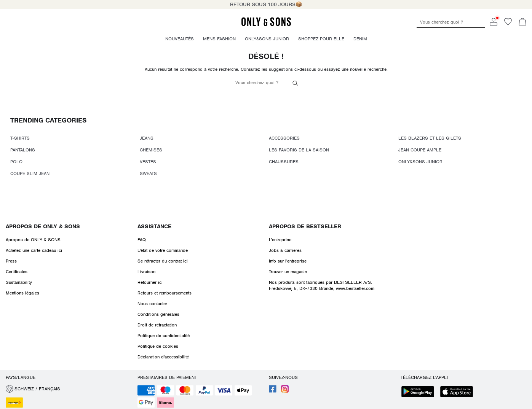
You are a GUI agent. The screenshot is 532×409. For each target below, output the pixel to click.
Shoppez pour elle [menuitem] (321, 39)
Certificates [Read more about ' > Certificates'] (17, 272)
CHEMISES (151, 150)
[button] (69, 389)
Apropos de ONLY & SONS (43, 226)
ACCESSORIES (284, 138)
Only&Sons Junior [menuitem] (267, 39)
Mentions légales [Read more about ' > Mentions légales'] (22, 293)
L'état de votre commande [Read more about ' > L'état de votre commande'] (163, 250)
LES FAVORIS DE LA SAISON (299, 150)
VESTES (148, 162)
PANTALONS (23, 150)
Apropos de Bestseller (305, 226)
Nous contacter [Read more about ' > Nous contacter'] (152, 304)
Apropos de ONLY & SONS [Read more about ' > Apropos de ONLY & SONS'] (33, 240)
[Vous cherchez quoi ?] (295, 83)
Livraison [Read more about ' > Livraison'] (146, 272)
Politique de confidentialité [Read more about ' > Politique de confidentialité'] (164, 336)
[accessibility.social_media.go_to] (273, 391)
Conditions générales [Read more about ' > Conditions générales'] (158, 314)
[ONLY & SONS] (266, 25)
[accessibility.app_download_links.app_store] (459, 392)
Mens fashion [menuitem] (219, 39)
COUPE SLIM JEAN (30, 173)
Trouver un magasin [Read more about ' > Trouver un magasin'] (288, 272)
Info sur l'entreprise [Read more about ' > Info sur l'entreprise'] (288, 261)
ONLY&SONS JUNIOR (420, 162)
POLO (16, 162)
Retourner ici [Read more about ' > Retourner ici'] (150, 282)
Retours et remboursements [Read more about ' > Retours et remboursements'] (165, 293)
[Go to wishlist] (508, 24)
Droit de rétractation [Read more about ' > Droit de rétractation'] (157, 325)
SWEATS (148, 173)
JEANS (147, 138)
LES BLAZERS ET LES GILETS (430, 138)
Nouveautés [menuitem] (180, 39)
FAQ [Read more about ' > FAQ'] (142, 240)
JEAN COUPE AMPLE (420, 150)
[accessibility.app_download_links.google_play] (420, 392)
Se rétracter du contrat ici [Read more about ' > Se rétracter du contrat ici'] (163, 261)
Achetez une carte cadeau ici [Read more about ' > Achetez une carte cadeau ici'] (34, 250)
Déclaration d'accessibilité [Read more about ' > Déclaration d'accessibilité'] (163, 357)
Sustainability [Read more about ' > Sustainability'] (19, 282)
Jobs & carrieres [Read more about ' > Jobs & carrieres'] (285, 250)
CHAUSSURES (284, 162)
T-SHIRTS (20, 138)
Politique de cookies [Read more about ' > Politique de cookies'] (158, 346)
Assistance (154, 226)
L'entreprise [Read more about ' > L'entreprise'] (280, 240)
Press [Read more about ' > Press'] (11, 261)
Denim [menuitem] (360, 39)
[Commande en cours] (522, 22)
